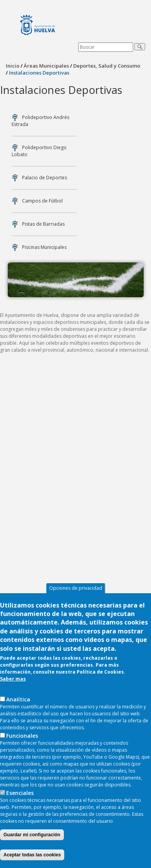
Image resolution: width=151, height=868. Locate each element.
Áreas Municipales (46, 66)
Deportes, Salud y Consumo (107, 66)
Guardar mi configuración (32, 836)
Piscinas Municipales (44, 247)
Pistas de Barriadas (43, 224)
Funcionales (22, 737)
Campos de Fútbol (42, 201)
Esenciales (20, 794)
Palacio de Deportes (45, 178)
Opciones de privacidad (76, 590)
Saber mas (13, 680)
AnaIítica (18, 701)
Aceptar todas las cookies (32, 856)
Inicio (13, 66)
